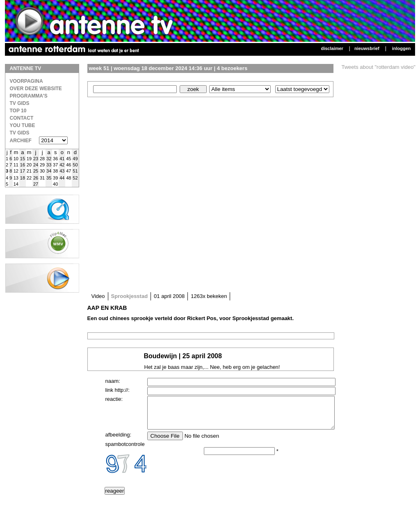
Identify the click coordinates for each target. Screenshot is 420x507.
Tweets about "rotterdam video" (379, 67)
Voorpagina (26, 81)
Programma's (29, 96)
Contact (22, 118)
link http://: (118, 390)
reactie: (114, 399)
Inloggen (402, 48)
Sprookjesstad (130, 296)
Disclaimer (332, 48)
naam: (113, 381)
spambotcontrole (125, 450)
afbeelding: (119, 441)
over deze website (36, 89)
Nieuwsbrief (367, 48)
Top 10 (18, 111)
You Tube (23, 125)
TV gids (20, 133)
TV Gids (20, 103)
